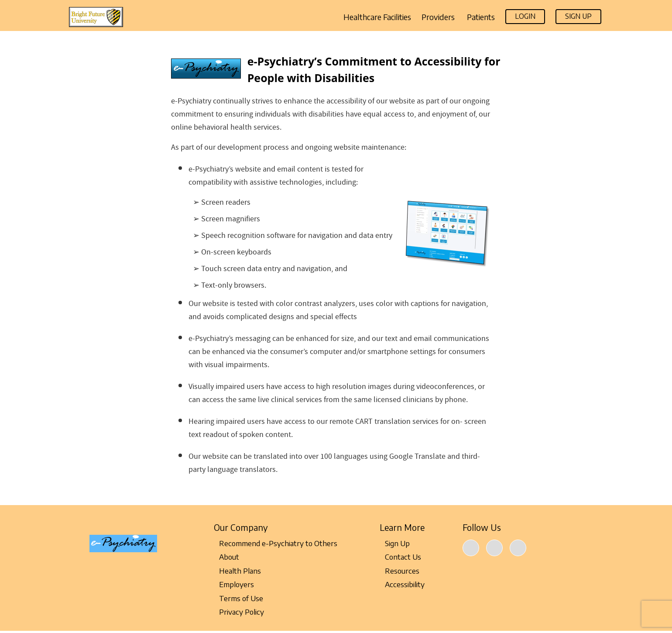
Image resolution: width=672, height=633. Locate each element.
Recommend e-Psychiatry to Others (276, 543)
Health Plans (237, 571)
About (226, 557)
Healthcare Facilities (377, 17)
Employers (234, 584)
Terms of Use (238, 598)
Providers (439, 17)
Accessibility (402, 584)
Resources (399, 571)
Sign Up (578, 16)
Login (525, 16)
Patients (481, 17)
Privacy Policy (239, 612)
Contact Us (400, 557)
